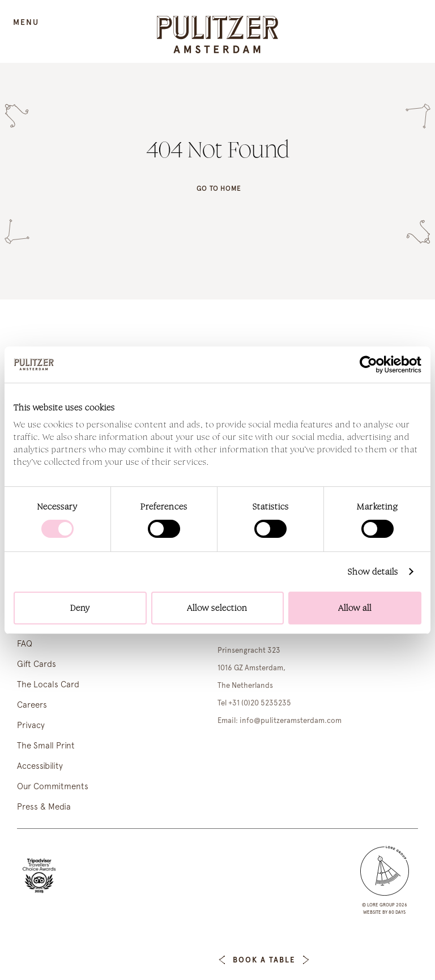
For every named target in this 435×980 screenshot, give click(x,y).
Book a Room (171, 960)
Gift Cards (37, 664)
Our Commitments (53, 786)
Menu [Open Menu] (26, 22)
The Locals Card (48, 684)
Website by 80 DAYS (384, 912)
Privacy (31, 725)
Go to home (219, 189)
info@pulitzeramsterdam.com (291, 720)
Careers (32, 705)
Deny (80, 608)
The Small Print (46, 746)
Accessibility (40, 766)
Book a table (264, 960)
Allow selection (217, 608)
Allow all (355, 608)
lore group (381, 905)
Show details (373, 572)
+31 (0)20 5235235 (260, 703)
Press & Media (44, 807)
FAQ (25, 644)
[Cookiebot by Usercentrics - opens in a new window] (372, 365)
